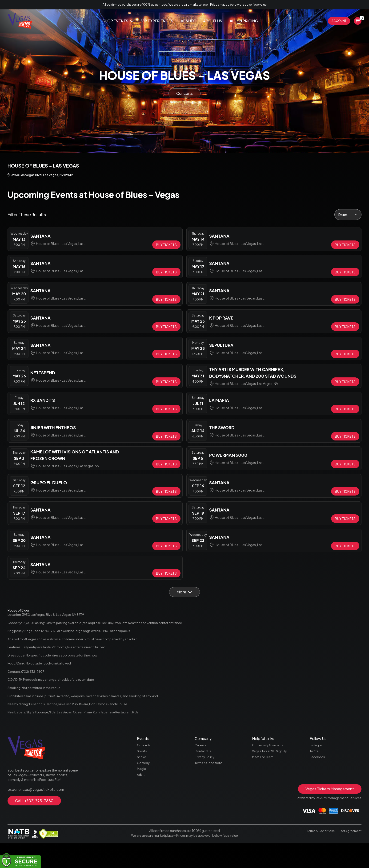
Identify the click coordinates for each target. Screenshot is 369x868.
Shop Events (118, 21)
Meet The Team (264, 779)
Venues (188, 21)
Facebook (318, 779)
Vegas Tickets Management (330, 814)
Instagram (318, 766)
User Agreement (349, 855)
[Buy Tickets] (166, 246)
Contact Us (203, 773)
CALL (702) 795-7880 (34, 821)
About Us (213, 21)
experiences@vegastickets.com (32, 810)
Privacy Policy (205, 779)
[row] (95, 240)
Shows (142, 779)
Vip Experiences (157, 21)
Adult (141, 799)
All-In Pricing (244, 21)
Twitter (315, 773)
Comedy (144, 786)
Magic (142, 792)
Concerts (184, 93)
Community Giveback (269, 766)
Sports (142, 773)
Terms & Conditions (210, 786)
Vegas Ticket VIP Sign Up (271, 773)
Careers (201, 766)
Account (339, 21)
